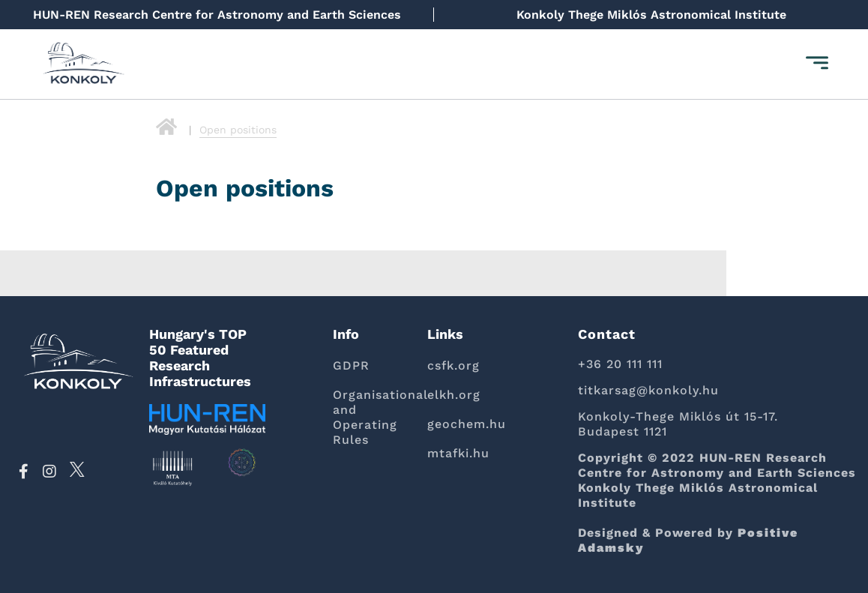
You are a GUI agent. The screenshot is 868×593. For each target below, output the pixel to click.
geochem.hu (467, 424)
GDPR (351, 365)
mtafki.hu (458, 453)
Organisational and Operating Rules (369, 417)
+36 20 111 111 (620, 364)
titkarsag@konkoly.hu (648, 390)
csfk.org (453, 365)
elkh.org (454, 395)
